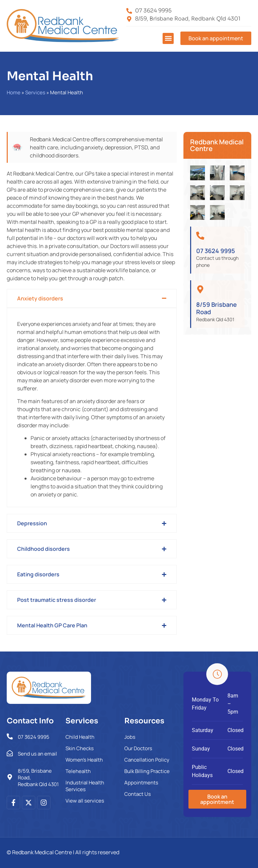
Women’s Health (84, 760)
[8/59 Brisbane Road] (200, 289)
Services (35, 92)
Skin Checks (80, 748)
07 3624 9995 (216, 251)
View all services (85, 801)
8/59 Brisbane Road (217, 308)
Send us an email (37, 754)
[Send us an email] (10, 753)
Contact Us (138, 794)
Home (14, 92)
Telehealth (78, 771)
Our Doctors (138, 748)
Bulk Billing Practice (147, 771)
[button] (168, 38)
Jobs (130, 737)
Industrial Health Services (85, 786)
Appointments (141, 783)
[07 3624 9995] (200, 236)
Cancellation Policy (147, 760)
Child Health (80, 737)
